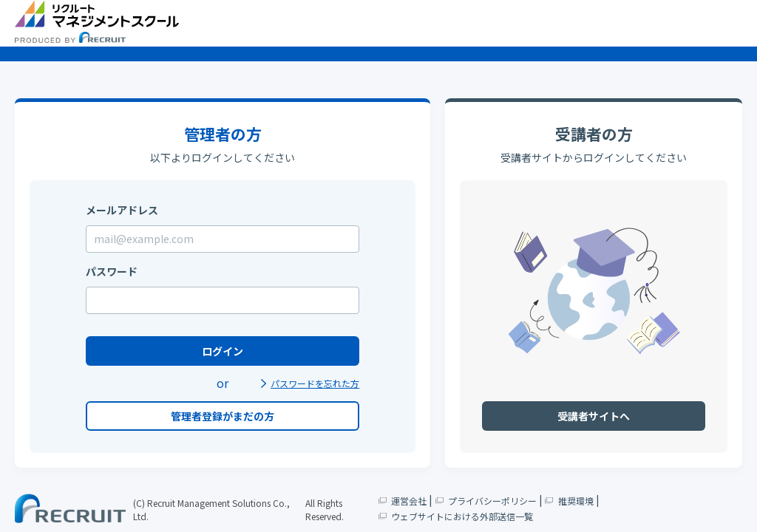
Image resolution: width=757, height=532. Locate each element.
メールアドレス (122, 210)
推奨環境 (569, 500)
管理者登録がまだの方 (223, 416)
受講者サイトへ (594, 416)
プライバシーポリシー (486, 500)
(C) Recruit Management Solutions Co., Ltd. (211, 509)
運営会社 (403, 500)
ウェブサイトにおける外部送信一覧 (456, 515)
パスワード (112, 271)
